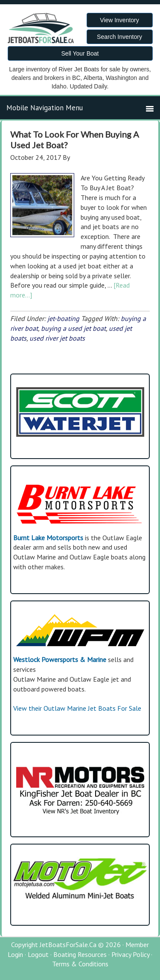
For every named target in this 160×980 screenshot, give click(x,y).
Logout (38, 954)
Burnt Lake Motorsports (48, 538)
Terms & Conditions (80, 964)
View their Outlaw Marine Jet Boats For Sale (77, 708)
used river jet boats (57, 338)
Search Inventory (119, 37)
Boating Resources (80, 954)
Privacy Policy (130, 954)
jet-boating (63, 318)
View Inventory (119, 20)
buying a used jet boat (73, 328)
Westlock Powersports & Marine (60, 659)
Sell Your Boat (80, 53)
